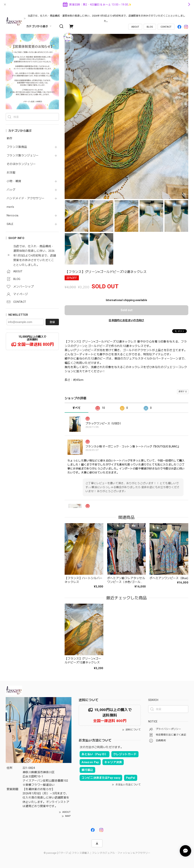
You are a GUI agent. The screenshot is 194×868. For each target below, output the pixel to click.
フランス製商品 (17, 147)
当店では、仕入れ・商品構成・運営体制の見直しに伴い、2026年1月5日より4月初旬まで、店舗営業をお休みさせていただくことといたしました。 (107, 18)
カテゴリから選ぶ (39, 26)
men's (10, 207)
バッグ (11, 190)
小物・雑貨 (14, 181)
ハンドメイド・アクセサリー (26, 198)
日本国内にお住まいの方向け (126, 320)
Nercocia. (13, 216)
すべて (76, 408)
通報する (183, 392)
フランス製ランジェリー (23, 156)
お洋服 (11, 173)
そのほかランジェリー (21, 164)
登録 (52, 322)
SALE (10, 224)
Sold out (127, 310)
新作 (10, 138)
